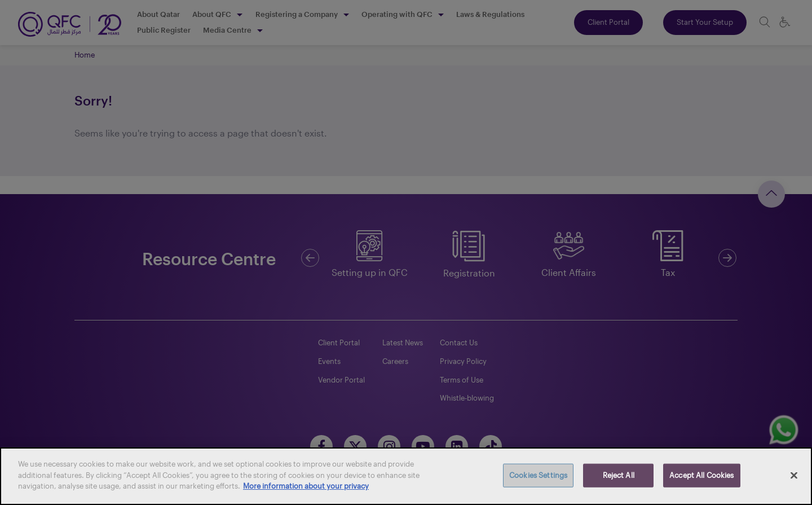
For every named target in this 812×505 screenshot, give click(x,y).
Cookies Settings (538, 475)
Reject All (619, 475)
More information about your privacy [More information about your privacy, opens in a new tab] (306, 486)
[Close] (794, 476)
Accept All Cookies (701, 475)
